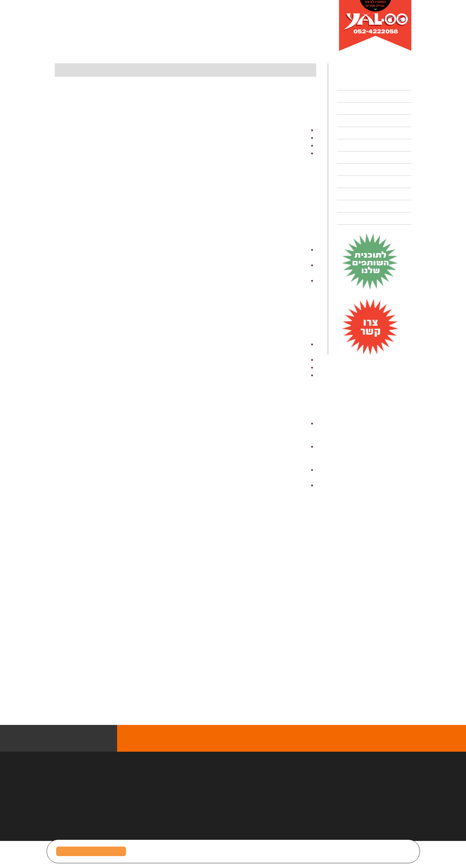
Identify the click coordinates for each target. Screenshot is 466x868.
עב (97, 31)
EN (87, 31)
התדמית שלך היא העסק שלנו (330, 703)
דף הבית (329, 49)
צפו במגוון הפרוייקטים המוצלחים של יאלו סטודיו (278, 765)
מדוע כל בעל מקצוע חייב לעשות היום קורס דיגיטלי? (278, 49)
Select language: (69, 31)
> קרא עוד (259, 715)
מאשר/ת (91, 851)
